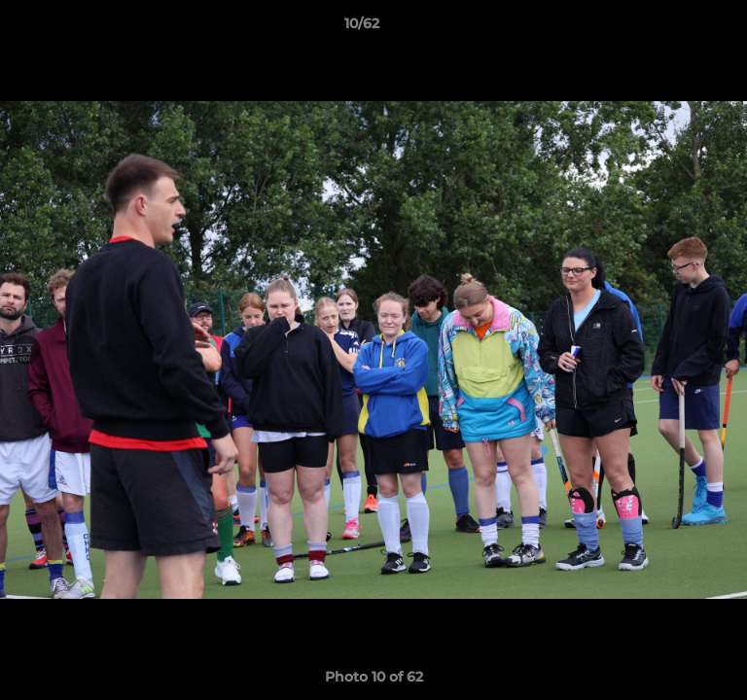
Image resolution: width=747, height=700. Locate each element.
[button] (677, 28)
